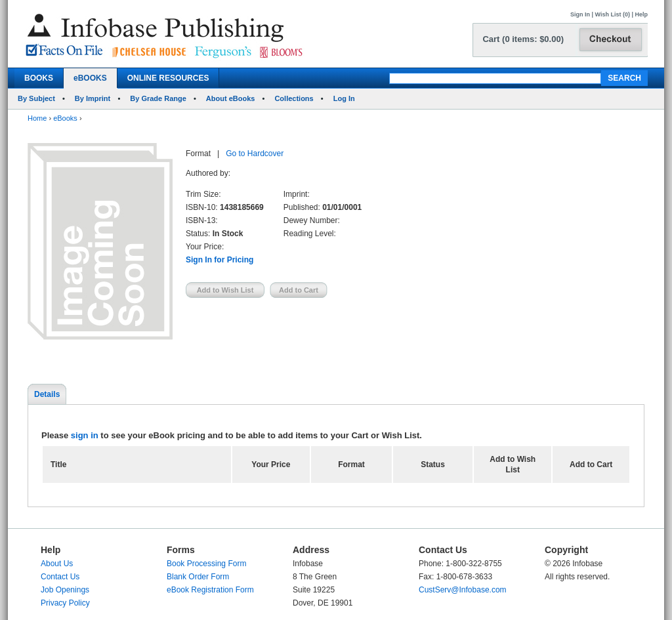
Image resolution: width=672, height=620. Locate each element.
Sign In (580, 14)
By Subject (36, 98)
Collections (294, 98)
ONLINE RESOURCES (168, 78)
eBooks (65, 118)
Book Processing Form (206, 564)
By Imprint (93, 98)
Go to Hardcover (255, 154)
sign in (85, 435)
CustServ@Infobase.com (463, 590)
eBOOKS (90, 78)
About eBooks (231, 98)
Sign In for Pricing (220, 260)
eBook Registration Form (210, 590)
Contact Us (60, 577)
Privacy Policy (65, 603)
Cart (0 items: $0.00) (523, 39)
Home (37, 118)
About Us (57, 564)
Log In (344, 98)
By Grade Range (158, 98)
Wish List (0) (613, 14)
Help (641, 14)
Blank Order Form (198, 577)
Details (47, 394)
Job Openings (65, 590)
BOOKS (39, 78)
